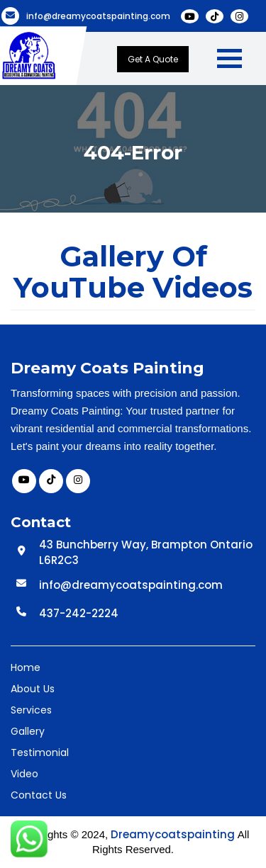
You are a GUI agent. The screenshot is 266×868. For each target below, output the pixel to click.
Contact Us (39, 795)
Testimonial (40, 753)
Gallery (28, 731)
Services (31, 710)
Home (26, 667)
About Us (33, 689)
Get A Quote (153, 59)
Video (24, 774)
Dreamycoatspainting (173, 834)
